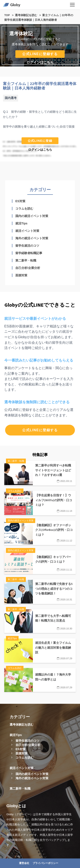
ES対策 (20, 201)
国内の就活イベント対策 (32, 216)
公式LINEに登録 (40, 141)
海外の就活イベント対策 (32, 238)
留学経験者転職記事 (29, 253)
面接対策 (21, 275)
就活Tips (21, 223)
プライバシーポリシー (45, 863)
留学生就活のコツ (27, 246)
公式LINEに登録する (40, 54)
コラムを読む (24, 209)
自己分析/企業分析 (28, 268)
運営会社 (24, 863)
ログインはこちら (40, 62)
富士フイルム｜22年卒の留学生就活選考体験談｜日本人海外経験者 (40, 86)
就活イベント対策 (27, 231)
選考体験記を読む (22, 725)
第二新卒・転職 (26, 260)
